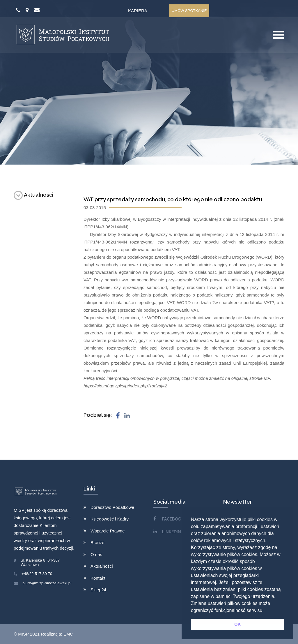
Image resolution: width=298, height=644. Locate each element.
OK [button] (237, 624)
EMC (68, 634)
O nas (96, 554)
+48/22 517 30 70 (37, 574)
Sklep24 (98, 590)
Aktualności (33, 195)
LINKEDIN (172, 532)
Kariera (138, 11)
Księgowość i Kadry (110, 519)
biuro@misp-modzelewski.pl (47, 583)
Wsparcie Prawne (108, 531)
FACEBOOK (173, 519)
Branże (97, 542)
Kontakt (98, 578)
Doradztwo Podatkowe (112, 507)
